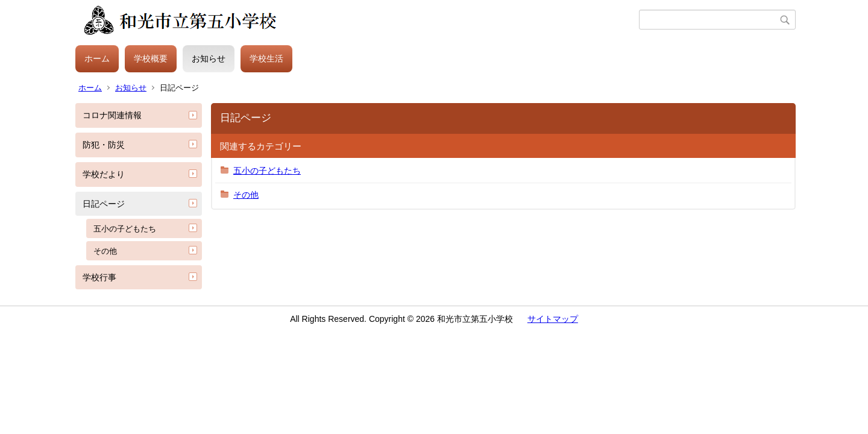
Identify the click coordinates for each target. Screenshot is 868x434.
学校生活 (266, 58)
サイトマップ (553, 319)
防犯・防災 (104, 145)
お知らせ (209, 58)
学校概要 (151, 58)
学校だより (104, 174)
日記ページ (104, 204)
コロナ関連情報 (112, 115)
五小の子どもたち (125, 229)
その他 (105, 251)
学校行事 (99, 277)
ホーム (97, 58)
